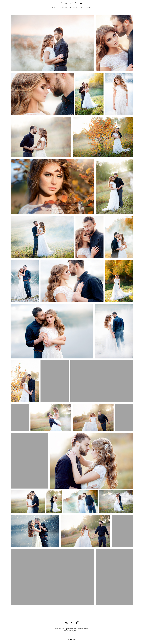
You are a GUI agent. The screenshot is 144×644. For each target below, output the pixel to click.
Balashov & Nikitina (72, 6)
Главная (55, 10)
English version (87, 10)
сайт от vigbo (72, 640)
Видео (64, 10)
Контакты (74, 10)
